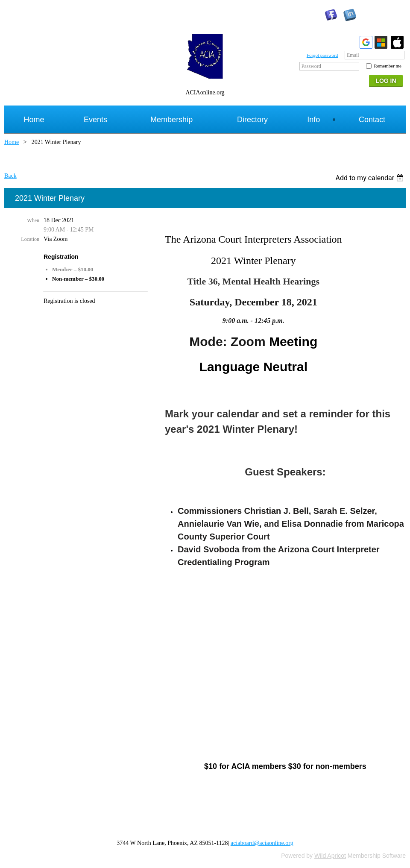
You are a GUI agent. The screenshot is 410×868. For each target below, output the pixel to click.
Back (10, 176)
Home (12, 142)
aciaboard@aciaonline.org (262, 843)
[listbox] (370, 178)
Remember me (388, 66)
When (33, 220)
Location (30, 239)
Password (311, 66)
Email (353, 55)
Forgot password (322, 55)
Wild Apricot (330, 856)
